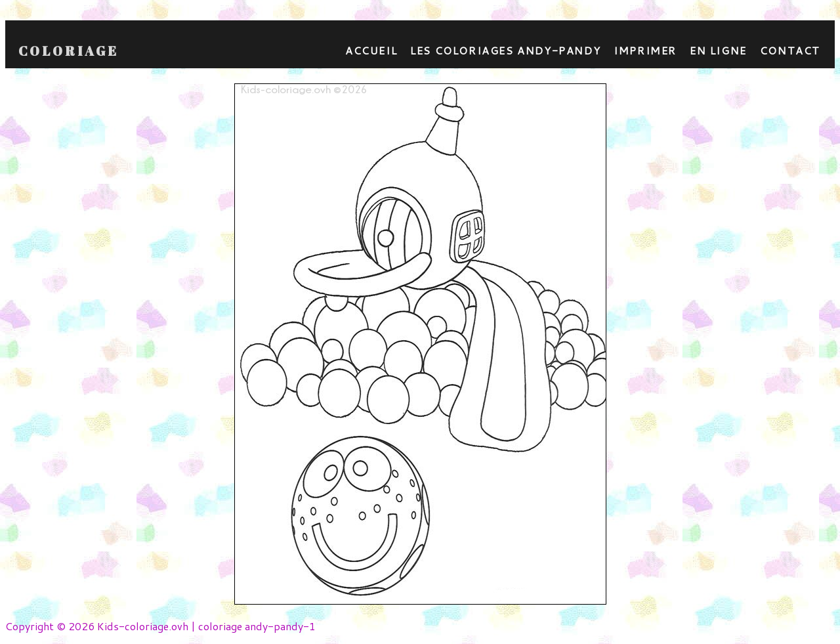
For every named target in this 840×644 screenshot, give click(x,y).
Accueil (371, 50)
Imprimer (645, 50)
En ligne (718, 50)
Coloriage (69, 51)
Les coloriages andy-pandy (505, 50)
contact (790, 50)
